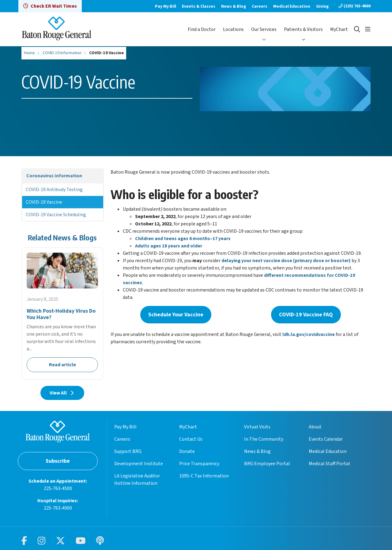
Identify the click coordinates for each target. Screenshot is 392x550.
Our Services (264, 29)
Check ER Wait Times (50, 6)
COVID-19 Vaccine (44, 202)
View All (62, 393)
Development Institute (139, 464)
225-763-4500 (58, 488)
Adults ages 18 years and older (169, 246)
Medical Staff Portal (329, 464)
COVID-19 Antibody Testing (54, 190)
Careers (260, 6)
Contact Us (191, 439)
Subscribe (58, 461)
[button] (368, 29)
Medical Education (292, 6)
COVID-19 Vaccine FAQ (306, 315)
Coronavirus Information (54, 176)
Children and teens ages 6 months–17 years (183, 239)
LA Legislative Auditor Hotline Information (137, 480)
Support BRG (128, 451)
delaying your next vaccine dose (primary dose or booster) (286, 261)
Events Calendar (326, 439)
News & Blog (234, 6)
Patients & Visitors (303, 29)
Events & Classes (199, 6)
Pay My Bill (166, 6)
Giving (322, 6)
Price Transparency (199, 464)
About (315, 427)
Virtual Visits (257, 427)
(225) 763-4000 (354, 6)
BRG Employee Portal (267, 464)
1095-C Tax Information (204, 476)
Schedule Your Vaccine (176, 315)
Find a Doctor (202, 29)
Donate (187, 451)
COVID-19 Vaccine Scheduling (56, 215)
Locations (233, 29)
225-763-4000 (58, 508)
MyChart (339, 29)
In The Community (264, 439)
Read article (62, 314)
